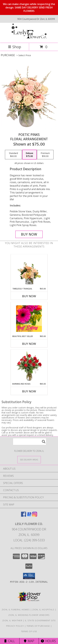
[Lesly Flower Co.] (29, 39)
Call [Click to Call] (10, 641)
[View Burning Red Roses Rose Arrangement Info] (29, 366)
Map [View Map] (29, 641)
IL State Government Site (40, 620)
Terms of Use (29, 631)
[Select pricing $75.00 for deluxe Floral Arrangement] (29, 155)
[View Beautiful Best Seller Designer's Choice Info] (29, 319)
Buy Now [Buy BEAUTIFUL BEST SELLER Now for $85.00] (29, 344)
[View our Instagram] (35, 516)
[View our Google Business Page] (29, 516)
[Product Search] (30, 442)
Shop (15, 47)
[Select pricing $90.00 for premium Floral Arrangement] (45, 155)
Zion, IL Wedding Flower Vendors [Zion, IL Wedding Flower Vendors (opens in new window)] (29, 615)
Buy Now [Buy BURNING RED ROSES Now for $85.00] (29, 391)
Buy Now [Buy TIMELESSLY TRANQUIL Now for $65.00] (29, 296)
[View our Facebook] (24, 516)
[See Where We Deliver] (29, 460)
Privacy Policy (15, 626)
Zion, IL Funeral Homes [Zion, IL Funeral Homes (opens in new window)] (16, 610)
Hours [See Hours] (48, 641)
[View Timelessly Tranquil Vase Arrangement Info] (29, 271)
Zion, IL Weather (12, 620)
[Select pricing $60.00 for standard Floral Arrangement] (13, 155)
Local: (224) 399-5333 (29, 540)
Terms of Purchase (38, 626)
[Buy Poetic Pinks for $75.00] (29, 234)
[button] (29, 576)
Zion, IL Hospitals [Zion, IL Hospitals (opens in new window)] (43, 610)
